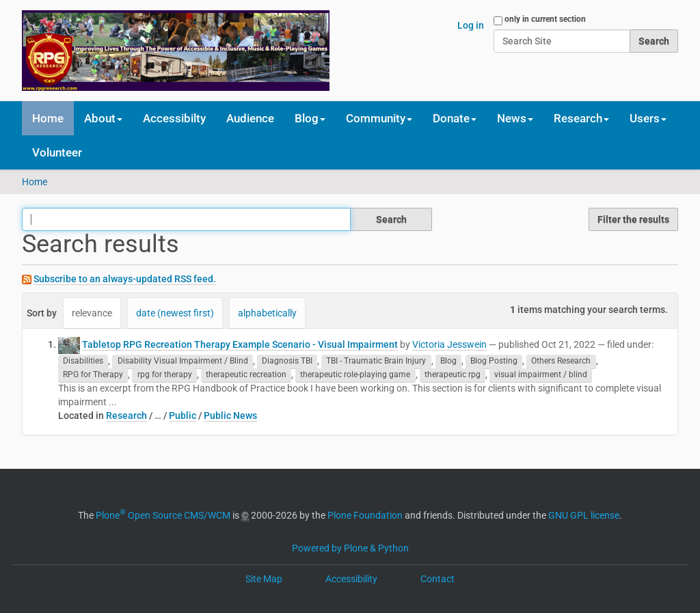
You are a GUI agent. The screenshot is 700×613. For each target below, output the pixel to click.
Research (126, 416)
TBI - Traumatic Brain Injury (376, 362)
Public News (230, 416)
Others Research (561, 362)
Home (48, 118)
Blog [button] (310, 118)
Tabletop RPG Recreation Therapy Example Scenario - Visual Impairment (240, 344)
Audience (250, 118)
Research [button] (581, 118)
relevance (92, 313)
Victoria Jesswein (449, 344)
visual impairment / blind (541, 375)
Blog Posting (494, 362)
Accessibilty (174, 118)
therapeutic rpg (453, 375)
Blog (448, 362)
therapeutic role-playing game (355, 375)
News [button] (515, 118)
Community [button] (379, 118)
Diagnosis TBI (287, 362)
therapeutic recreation (246, 375)
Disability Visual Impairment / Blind (183, 362)
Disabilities (83, 362)
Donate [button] (455, 118)
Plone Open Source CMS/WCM (163, 515)
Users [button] (648, 118)
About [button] (103, 118)
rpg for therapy (165, 375)
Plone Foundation (365, 515)
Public (183, 416)
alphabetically (267, 313)
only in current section (545, 19)
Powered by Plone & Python (350, 548)
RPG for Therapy (93, 375)
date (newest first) (175, 313)
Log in (471, 25)
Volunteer (57, 152)
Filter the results (633, 219)
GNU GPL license (584, 515)
